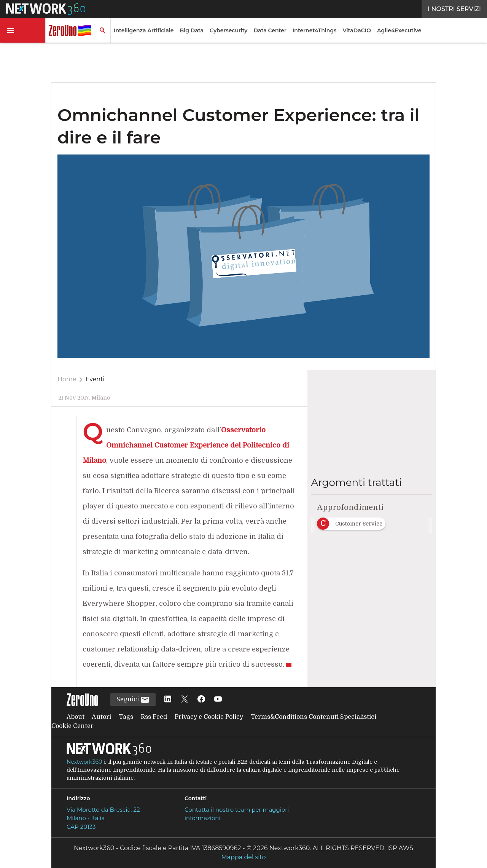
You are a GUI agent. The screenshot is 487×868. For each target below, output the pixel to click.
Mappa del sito (243, 857)
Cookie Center (72, 726)
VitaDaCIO (357, 30)
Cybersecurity (228, 30)
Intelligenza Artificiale (144, 30)
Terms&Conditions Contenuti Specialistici (314, 717)
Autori (101, 717)
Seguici (133, 700)
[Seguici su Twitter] (185, 700)
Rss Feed (154, 717)
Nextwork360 (84, 762)
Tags (126, 717)
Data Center (270, 30)
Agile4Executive (399, 30)
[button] (23, 30)
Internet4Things (315, 30)
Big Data (192, 30)
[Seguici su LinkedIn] (168, 700)
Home (67, 379)
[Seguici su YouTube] (218, 700)
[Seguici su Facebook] (201, 700)
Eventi (95, 379)
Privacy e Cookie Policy (209, 717)
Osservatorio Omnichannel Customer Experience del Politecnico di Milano (186, 445)
